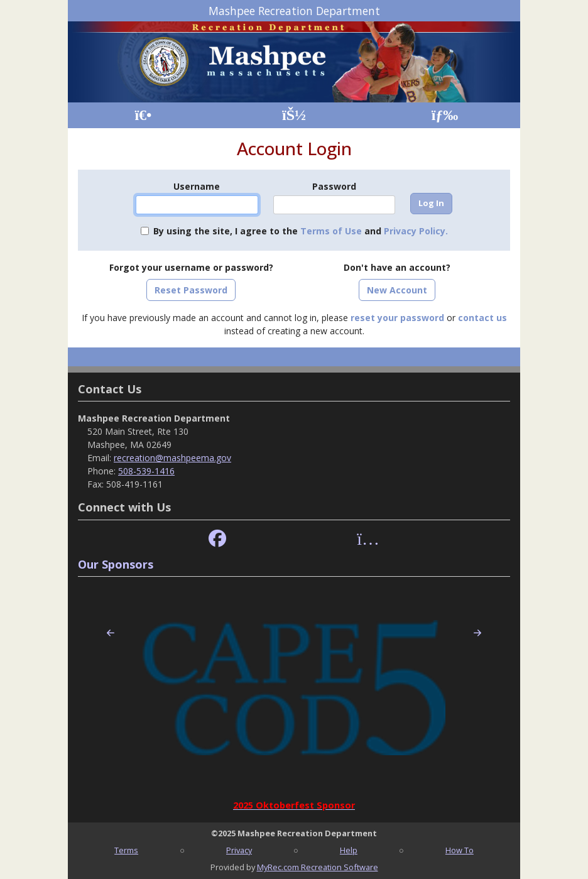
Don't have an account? (397, 267)
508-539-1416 (146, 471)
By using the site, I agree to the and (301, 231)
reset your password (397, 318)
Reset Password (191, 290)
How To (460, 850)
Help (349, 850)
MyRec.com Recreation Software (318, 867)
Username (197, 186)
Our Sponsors (116, 564)
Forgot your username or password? (191, 267)
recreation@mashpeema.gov (172, 458)
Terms (126, 850)
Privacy (239, 850)
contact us (482, 318)
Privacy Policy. (416, 231)
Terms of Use (331, 231)
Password (334, 186)
